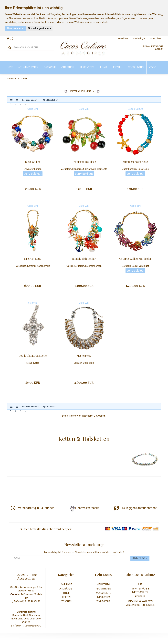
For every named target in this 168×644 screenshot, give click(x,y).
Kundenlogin (139, 38)
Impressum (103, 598)
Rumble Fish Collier (84, 259)
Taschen (66, 602)
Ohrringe (68, 67)
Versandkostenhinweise (140, 606)
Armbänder (87, 67)
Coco (153, 67)
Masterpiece (84, 356)
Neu (10, 67)
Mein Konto (103, 585)
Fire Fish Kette (33, 259)
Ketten (118, 67)
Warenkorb (103, 602)
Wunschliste (155, 38)
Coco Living (136, 67)
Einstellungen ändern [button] (39, 28)
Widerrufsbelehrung (140, 602)
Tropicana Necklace (84, 162)
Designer (50, 67)
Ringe (104, 67)
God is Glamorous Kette (33, 356)
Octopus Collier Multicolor (135, 259)
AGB (140, 585)
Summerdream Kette (135, 162)
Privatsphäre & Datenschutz (140, 591)
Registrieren (103, 590)
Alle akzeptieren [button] (15, 28)
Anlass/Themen (28, 67)
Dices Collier (33, 162)
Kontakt (140, 597)
